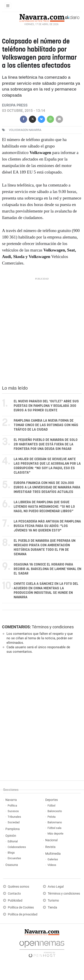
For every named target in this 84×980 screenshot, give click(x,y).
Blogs (11, 853)
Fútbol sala (54, 828)
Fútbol (51, 805)
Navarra (11, 800)
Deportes (52, 800)
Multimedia (53, 854)
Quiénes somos (18, 887)
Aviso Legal (56, 887)
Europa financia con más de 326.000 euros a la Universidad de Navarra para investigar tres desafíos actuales (47, 487)
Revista (50, 847)
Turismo (53, 901)
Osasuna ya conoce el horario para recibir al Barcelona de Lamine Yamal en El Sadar (47, 569)
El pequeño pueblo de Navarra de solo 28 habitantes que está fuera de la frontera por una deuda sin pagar (46, 444)
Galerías (53, 859)
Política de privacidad (23, 914)
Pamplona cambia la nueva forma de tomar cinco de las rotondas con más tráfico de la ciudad (46, 425)
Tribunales (14, 817)
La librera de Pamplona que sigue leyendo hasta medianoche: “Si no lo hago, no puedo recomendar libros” (44, 507)
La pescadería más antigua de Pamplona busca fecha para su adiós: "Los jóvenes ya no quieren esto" (47, 526)
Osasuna (12, 865)
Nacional (51, 840)
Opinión (11, 836)
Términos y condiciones (53, 627)
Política (12, 805)
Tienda (52, 907)
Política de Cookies (21, 907)
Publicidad (15, 901)
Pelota (52, 817)
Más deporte (55, 834)
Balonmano (55, 822)
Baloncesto (55, 811)
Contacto (14, 894)
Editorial (13, 841)
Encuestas (14, 858)
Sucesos (13, 811)
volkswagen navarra (25, 130)
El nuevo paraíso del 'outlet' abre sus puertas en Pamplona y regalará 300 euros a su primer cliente (46, 406)
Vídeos (52, 865)
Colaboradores (17, 847)
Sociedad (14, 822)
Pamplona (13, 829)
